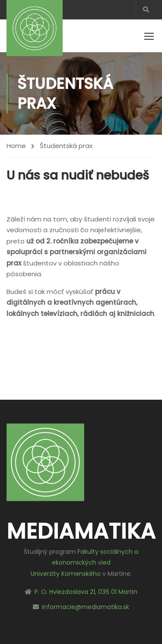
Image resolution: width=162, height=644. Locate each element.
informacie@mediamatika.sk (86, 607)
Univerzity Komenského (66, 574)
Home (16, 146)
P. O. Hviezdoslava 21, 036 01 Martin (86, 592)
